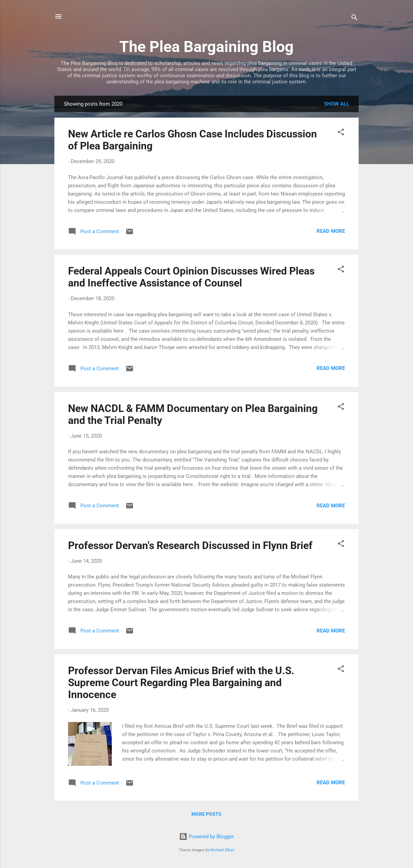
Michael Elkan (222, 850)
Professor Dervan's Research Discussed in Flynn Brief (190, 545)
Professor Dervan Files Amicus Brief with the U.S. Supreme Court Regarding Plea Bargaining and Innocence (181, 683)
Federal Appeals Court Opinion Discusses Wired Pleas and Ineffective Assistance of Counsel (191, 277)
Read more (331, 231)
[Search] (355, 19)
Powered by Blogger (206, 837)
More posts (206, 814)
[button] (341, 133)
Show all (337, 104)
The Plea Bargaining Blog (206, 47)
